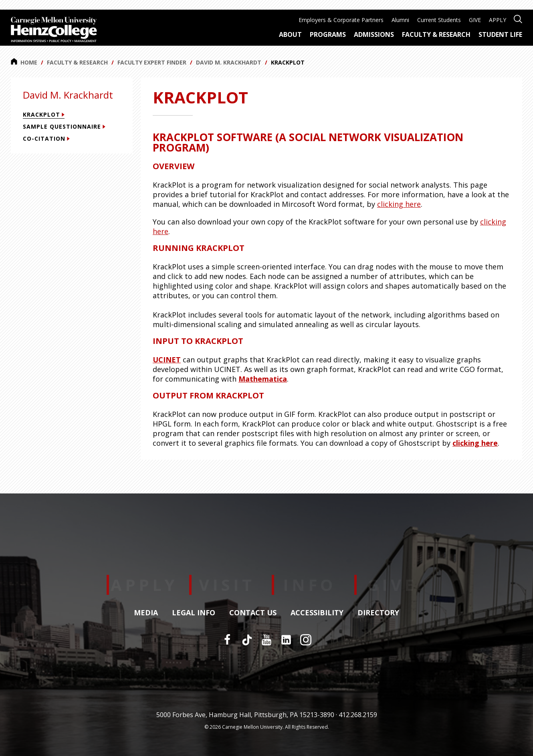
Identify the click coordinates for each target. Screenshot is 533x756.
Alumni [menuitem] (400, 20)
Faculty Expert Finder (152, 62)
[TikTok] (247, 640)
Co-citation (46, 138)
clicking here (399, 204)
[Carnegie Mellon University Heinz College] (54, 30)
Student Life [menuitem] (500, 34)
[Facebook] (227, 640)
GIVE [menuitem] (475, 20)
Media (146, 613)
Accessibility (317, 613)
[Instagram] (306, 640)
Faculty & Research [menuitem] (436, 34)
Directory (378, 613)
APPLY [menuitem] (498, 20)
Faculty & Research (77, 62)
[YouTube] (266, 640)
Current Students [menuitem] (439, 20)
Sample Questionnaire (64, 126)
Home (24, 62)
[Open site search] (518, 18)
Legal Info (194, 613)
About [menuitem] (290, 34)
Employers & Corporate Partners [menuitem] (341, 20)
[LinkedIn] (286, 640)
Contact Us (253, 613)
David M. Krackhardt (229, 62)
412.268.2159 (358, 715)
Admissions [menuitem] (374, 34)
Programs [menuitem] (328, 34)
